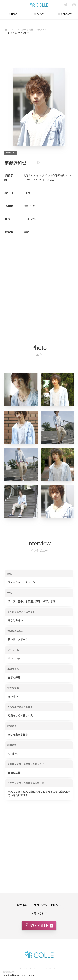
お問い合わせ (39, 913)
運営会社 (22, 905)
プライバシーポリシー (47, 905)
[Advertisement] (39, 52)
